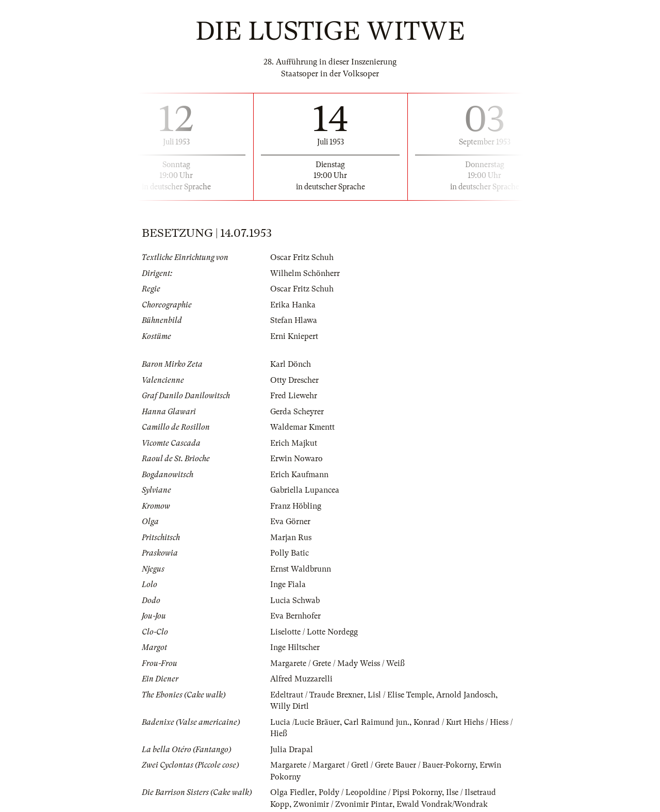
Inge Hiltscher (295, 647)
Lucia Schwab (295, 600)
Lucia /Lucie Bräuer (305, 722)
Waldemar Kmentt (302, 427)
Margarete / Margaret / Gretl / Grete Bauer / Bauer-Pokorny (373, 765)
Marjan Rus (291, 538)
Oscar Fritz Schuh (302, 257)
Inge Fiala (288, 584)
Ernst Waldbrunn (301, 569)
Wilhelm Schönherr (305, 273)
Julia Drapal (292, 750)
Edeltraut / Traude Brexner (317, 695)
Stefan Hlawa (294, 320)
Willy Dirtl (290, 706)
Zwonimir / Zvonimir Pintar (343, 804)
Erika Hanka (293, 305)
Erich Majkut (294, 443)
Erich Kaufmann (299, 475)
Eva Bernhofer (295, 616)
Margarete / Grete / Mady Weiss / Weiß (337, 663)
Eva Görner (290, 522)
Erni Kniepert (294, 336)
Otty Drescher (294, 380)
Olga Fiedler (292, 792)
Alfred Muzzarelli (301, 679)
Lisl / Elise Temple (400, 695)
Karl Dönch (291, 364)
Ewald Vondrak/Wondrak (442, 804)
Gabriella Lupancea (305, 490)
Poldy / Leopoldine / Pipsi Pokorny (380, 792)
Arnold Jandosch (466, 695)
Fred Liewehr (294, 396)
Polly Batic (290, 553)
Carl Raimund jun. (377, 722)
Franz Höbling (296, 506)
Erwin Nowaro (296, 459)
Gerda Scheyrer (297, 412)
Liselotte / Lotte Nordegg (314, 632)
